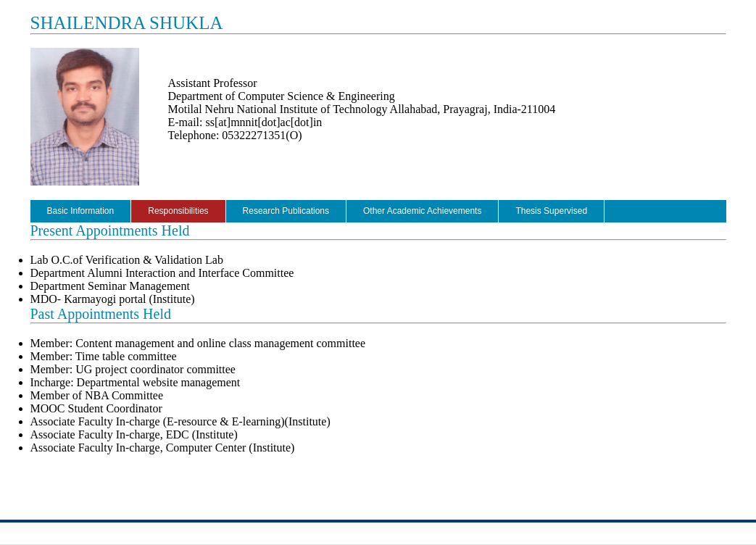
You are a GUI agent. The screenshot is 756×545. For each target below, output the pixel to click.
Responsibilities (178, 211)
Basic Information (81, 211)
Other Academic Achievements (422, 211)
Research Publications (286, 211)
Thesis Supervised (551, 211)
